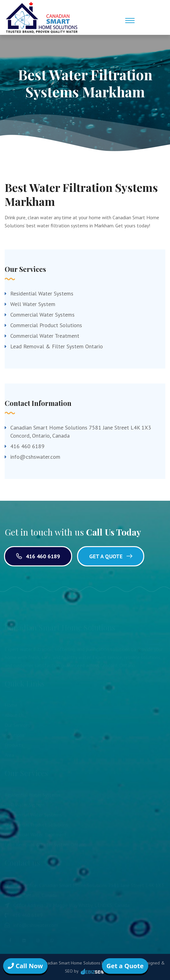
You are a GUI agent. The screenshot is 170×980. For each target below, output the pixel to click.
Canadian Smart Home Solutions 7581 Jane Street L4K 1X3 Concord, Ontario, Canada (81, 432)
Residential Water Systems (42, 293)
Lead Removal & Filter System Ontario (57, 346)
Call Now (25, 966)
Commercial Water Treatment (45, 336)
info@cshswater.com (35, 457)
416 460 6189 (27, 446)
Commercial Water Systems (42, 315)
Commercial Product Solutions (46, 325)
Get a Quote (111, 556)
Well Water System (33, 304)
